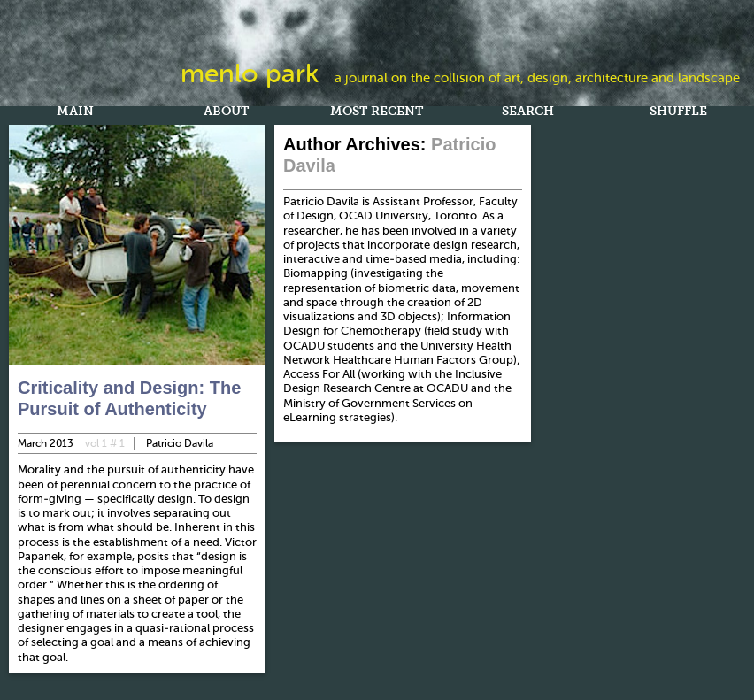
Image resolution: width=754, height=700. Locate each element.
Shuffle (678, 112)
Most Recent (377, 112)
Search (528, 112)
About (226, 112)
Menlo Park (250, 73)
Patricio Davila (180, 443)
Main (75, 112)
